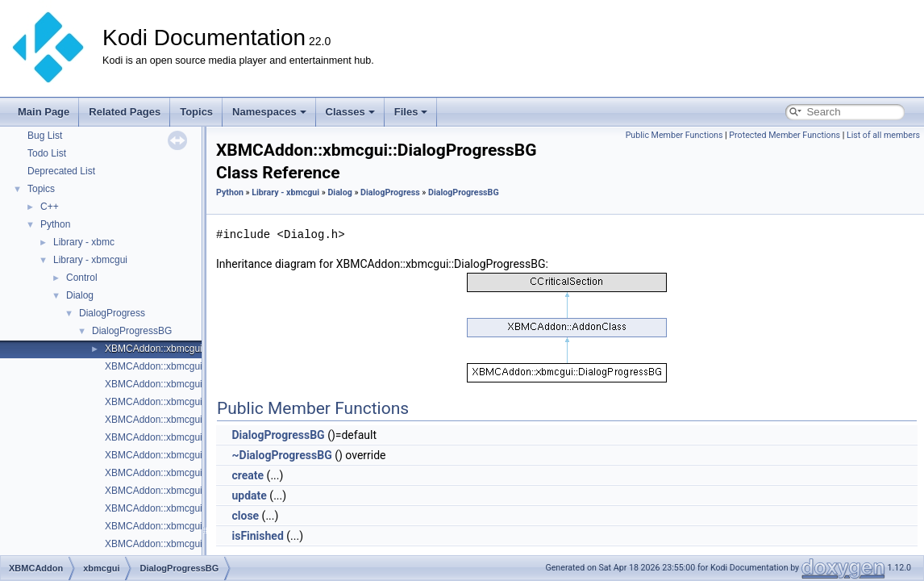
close (245, 516)
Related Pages (125, 112)
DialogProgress (112, 313)
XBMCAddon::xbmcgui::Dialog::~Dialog (189, 526)
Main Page (44, 112)
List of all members (883, 135)
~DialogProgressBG (281, 455)
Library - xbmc (84, 242)
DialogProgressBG (132, 331)
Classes (350, 112)
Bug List (45, 136)
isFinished (257, 536)
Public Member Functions (674, 135)
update (249, 495)
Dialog (80, 295)
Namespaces (269, 112)
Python (55, 224)
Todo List (47, 153)
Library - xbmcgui (90, 260)
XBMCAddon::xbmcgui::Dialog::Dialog (186, 437)
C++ (50, 207)
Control (82, 278)
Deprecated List (61, 171)
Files (411, 112)
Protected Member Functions (785, 135)
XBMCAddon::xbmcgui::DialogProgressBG (196, 349)
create (248, 475)
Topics (196, 112)
